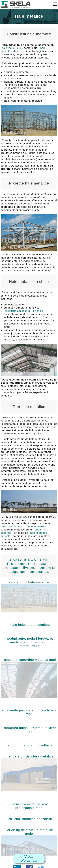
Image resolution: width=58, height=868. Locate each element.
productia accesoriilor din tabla (24, 311)
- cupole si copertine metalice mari (29, 678)
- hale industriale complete (29, 625)
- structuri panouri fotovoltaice (29, 745)
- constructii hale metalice (29, 596)
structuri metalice (13, 527)
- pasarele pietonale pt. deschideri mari (29, 712)
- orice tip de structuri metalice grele (29, 842)
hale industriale (11, 48)
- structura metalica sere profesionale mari (29, 806)
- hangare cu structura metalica (29, 773)
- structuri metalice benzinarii (29, 819)
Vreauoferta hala (29, 859)
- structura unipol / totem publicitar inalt (29, 730)
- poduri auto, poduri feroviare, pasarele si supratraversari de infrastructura (29, 642)
